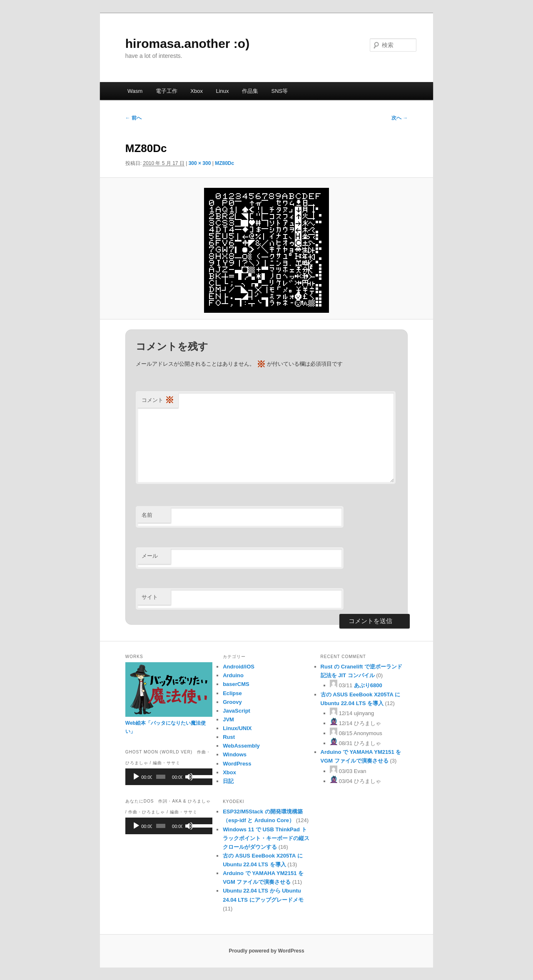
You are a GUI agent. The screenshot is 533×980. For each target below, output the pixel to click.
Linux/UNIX (237, 728)
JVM (228, 719)
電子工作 (167, 91)
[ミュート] (189, 777)
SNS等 (280, 91)
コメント (158, 400)
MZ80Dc (224, 163)
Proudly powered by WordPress (266, 951)
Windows (235, 754)
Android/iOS (239, 667)
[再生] (136, 777)
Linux (222, 91)
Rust (229, 737)
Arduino (233, 675)
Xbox (197, 91)
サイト (150, 597)
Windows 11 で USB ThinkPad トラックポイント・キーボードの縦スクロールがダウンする (266, 838)
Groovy (232, 702)
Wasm (135, 91)
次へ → (400, 118)
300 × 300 (200, 163)
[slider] (161, 777)
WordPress (237, 764)
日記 (228, 781)
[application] (169, 777)
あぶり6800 (368, 685)
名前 (147, 515)
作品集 (250, 91)
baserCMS (236, 684)
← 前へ (133, 118)
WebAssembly (241, 746)
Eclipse (232, 693)
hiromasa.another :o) (187, 44)
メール (150, 556)
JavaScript (237, 711)
